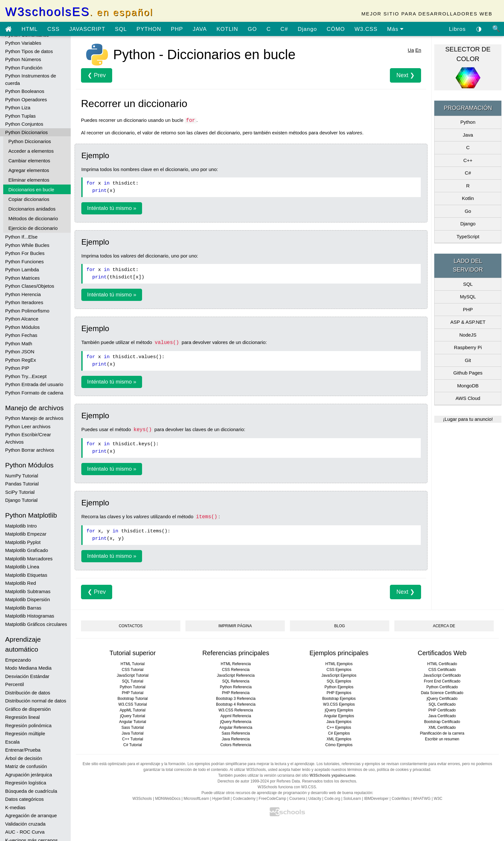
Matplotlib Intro (21, 526)
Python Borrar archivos (30, 450)
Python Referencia (236, 687)
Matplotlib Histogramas (30, 616)
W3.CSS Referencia (236, 710)
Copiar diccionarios (29, 199)
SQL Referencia (236, 681)
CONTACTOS (130, 626)
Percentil (14, 684)
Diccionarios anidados (32, 209)
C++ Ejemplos (339, 728)
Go (468, 211)
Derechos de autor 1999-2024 (243, 781)
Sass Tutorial (133, 728)
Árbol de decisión (24, 758)
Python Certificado (442, 687)
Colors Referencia (236, 745)
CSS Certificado (442, 670)
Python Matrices (22, 278)
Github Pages (468, 373)
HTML (30, 29)
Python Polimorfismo (27, 311)
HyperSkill (221, 799)
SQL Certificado (442, 704)
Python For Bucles (25, 253)
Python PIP (17, 368)
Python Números (23, 59)
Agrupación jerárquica (29, 775)
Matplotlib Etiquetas (26, 575)
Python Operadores (26, 99)
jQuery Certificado (442, 699)
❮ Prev (97, 75)
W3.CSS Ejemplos (339, 704)
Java (468, 135)
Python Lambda (22, 270)
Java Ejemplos (339, 722)
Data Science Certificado (442, 693)
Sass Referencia (236, 733)
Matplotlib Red (21, 583)
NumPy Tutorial (22, 476)
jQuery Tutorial (132, 716)
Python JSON (20, 352)
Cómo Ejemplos (339, 745)
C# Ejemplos (339, 733)
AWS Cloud (468, 398)
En (418, 50)
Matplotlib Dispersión (27, 599)
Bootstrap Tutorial (132, 699)
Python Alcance (22, 319)
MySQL (468, 297)
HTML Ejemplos (339, 664)
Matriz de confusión (26, 766)
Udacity (315, 799)
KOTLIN (227, 29)
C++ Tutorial (133, 739)
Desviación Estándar (27, 676)
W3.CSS (366, 29)
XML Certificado (442, 728)
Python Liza (18, 108)
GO (252, 29)
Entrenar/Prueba (23, 750)
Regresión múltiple (25, 733)
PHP (177, 29)
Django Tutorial (21, 500)
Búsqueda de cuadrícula (31, 791)
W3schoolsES (79, 12)
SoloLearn (352, 799)
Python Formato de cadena (34, 393)
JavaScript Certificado (442, 675)
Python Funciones (24, 262)
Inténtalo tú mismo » (112, 208)
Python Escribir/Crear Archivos (28, 438)
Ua (411, 50)
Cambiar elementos (29, 161)
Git (468, 360)
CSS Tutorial (133, 670)
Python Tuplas (20, 116)
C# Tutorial (132, 745)
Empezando (18, 660)
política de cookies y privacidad (404, 770)
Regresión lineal (22, 717)
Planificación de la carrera (442, 733)
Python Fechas (21, 335)
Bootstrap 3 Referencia (236, 699)
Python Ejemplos (339, 687)
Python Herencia (23, 294)
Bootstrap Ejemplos (339, 699)
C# (284, 29)
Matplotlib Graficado (27, 550)
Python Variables (23, 43)
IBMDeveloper (376, 799)
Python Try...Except (26, 376)
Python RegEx (21, 360)
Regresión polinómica (28, 725)
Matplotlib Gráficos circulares (36, 624)
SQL (121, 29)
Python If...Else (21, 237)
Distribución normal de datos (36, 701)
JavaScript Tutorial (133, 675)
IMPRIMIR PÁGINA (235, 626)
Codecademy (244, 799)
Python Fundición (24, 68)
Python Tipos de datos (29, 51)
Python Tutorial (132, 687)
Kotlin (468, 198)
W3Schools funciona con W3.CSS (287, 787)
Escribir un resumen (442, 739)
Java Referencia (236, 739)
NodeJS (468, 335)
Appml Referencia (236, 716)
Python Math (19, 344)
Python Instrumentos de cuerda (31, 79)
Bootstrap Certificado (442, 722)
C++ (468, 160)
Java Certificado (442, 716)
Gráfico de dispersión (28, 709)
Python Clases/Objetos (30, 286)
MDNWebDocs (168, 799)
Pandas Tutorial (22, 484)
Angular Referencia (236, 728)
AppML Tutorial (132, 710)
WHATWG (422, 799)
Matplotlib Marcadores (29, 559)
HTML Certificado (442, 664)
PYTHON (149, 29)
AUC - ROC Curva (25, 832)
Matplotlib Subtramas (28, 591)
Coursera (297, 799)
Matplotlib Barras (23, 608)
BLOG (340, 626)
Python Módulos (22, 327)
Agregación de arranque (31, 815)
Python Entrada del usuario (34, 384)
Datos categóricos (24, 799)
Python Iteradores (24, 302)
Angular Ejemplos (339, 716)
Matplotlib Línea (22, 567)
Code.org (332, 799)
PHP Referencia (236, 693)
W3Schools (142, 799)
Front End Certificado (442, 681)
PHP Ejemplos (339, 693)
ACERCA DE (444, 626)
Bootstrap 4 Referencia (236, 704)
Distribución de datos (28, 693)
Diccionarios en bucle (31, 190)
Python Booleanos (25, 91)
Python (468, 122)
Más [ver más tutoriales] (395, 29)
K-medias (15, 807)
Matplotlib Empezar (26, 534)
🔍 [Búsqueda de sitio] (496, 29)
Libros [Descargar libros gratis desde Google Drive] (457, 29)
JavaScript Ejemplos (339, 675)
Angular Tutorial (132, 722)
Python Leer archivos (28, 426)
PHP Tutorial (133, 693)
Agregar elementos (29, 170)
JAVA (200, 29)
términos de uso (361, 770)
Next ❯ (405, 75)
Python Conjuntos (24, 124)
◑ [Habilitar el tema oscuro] (479, 29)
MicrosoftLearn (196, 799)
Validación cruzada (25, 824)
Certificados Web (442, 653)
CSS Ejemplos (339, 670)
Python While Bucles (27, 245)
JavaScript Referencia (236, 675)
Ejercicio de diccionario (33, 228)
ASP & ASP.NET (468, 322)
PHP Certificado (442, 710)
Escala (12, 742)
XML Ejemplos (339, 739)
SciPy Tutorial (20, 492)
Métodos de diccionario (33, 218)
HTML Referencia (236, 664)
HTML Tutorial (133, 664)
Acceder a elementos (31, 151)
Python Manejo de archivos (34, 418)
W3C (438, 799)
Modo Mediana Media (28, 668)
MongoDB (468, 386)
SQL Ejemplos (339, 681)
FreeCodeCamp (272, 799)
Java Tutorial (132, 733)
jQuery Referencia (236, 722)
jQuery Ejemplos (339, 710)
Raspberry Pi (468, 347)
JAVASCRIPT (87, 29)
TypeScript (468, 236)
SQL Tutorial (132, 681)
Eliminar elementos (29, 180)
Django (307, 29)
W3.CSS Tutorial (133, 704)
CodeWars (401, 799)
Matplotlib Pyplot (23, 542)
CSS (53, 29)
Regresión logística (26, 783)
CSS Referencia (236, 670)
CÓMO (336, 29)
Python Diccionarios (27, 132)
